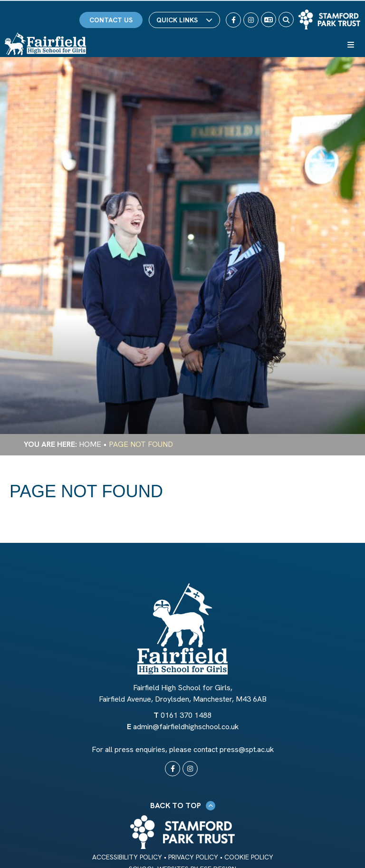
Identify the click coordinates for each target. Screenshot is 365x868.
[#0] (173, 769)
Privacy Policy (193, 857)
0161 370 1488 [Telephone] (186, 715)
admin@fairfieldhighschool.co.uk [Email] (186, 727)
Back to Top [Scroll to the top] (183, 805)
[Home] (45, 44)
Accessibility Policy (127, 857)
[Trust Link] (329, 19)
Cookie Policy (249, 857)
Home (90, 444)
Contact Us (111, 20)
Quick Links (184, 20)
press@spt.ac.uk (247, 749)
